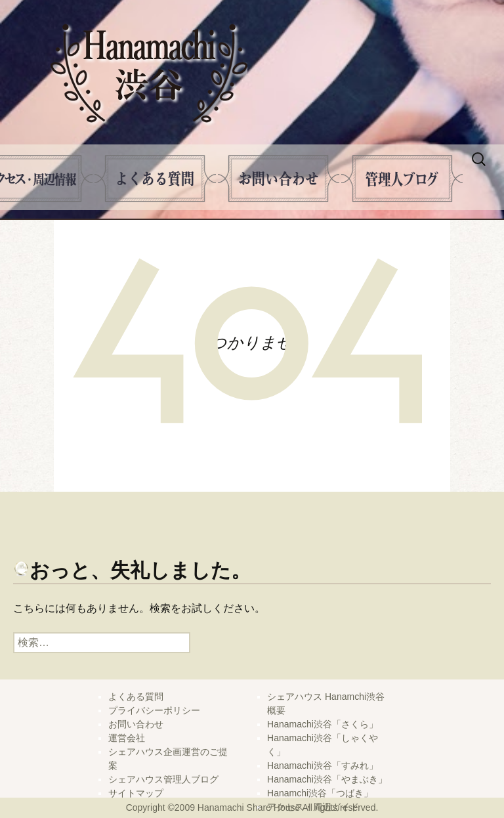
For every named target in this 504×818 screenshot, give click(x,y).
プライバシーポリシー (154, 710)
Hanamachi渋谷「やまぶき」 (327, 779)
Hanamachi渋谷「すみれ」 (323, 765)
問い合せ (279, 179)
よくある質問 (155, 179)
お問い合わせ (136, 724)
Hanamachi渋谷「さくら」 (323, 724)
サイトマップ (136, 793)
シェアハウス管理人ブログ (163, 779)
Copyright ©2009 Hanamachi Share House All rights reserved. (252, 807)
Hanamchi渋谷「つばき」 (320, 793)
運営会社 (127, 738)
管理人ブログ (402, 179)
